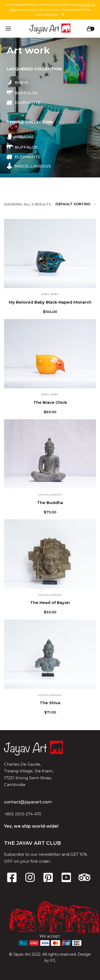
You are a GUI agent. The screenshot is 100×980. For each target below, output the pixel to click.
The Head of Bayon (50, 603)
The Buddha (50, 503)
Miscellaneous (50, 495)
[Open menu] (8, 29)
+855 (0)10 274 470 (23, 814)
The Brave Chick (50, 402)
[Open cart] (91, 29)
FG (53, 960)
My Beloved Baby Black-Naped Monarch (50, 302)
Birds (45, 294)
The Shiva (50, 703)
